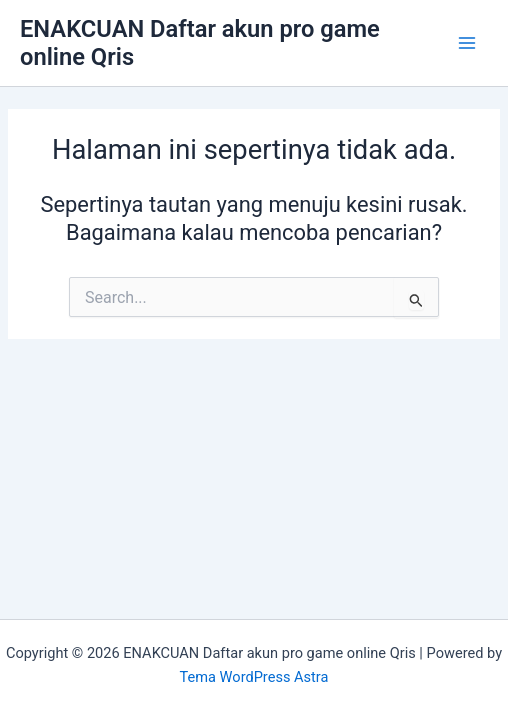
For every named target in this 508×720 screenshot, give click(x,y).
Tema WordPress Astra (254, 677)
